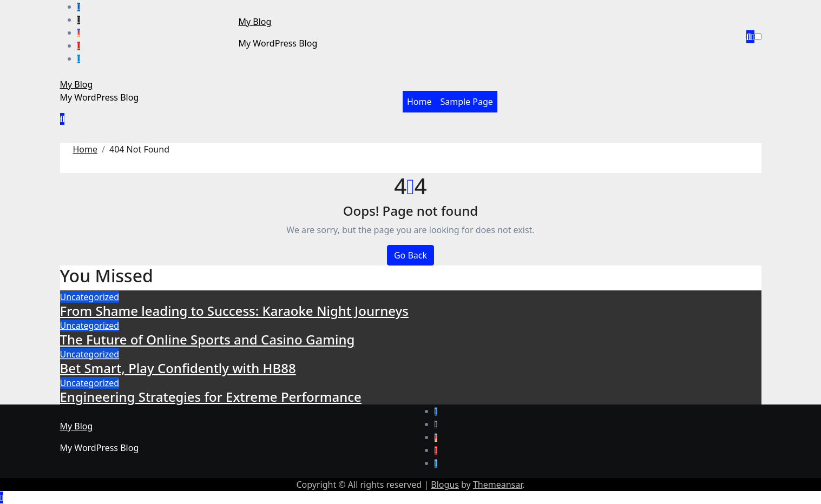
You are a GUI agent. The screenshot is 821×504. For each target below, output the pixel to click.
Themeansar (498, 485)
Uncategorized (90, 297)
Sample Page (466, 102)
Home (419, 102)
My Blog (255, 22)
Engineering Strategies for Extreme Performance (211, 397)
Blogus (445, 485)
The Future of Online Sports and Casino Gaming (208, 339)
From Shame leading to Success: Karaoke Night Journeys (234, 311)
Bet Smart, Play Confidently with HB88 (178, 368)
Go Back (410, 255)
